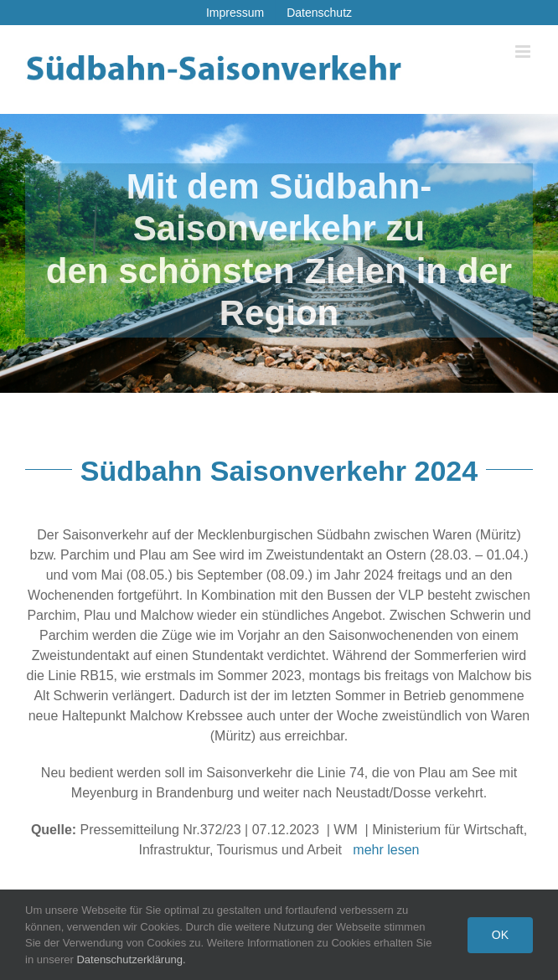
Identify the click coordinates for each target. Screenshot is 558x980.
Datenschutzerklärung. (131, 959)
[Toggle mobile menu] (524, 52)
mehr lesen (386, 850)
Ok (500, 935)
